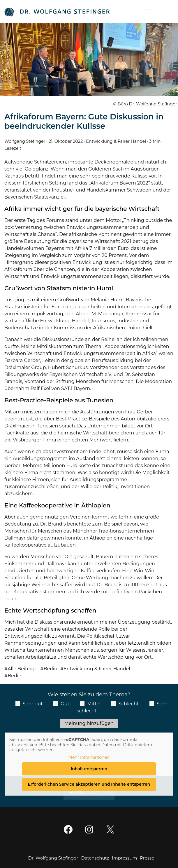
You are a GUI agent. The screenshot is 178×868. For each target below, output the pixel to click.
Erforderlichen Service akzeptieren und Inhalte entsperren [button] (89, 784)
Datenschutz (95, 858)
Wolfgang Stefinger (25, 141)
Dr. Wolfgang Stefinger (53, 858)
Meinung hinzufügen (89, 723)
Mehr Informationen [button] (89, 757)
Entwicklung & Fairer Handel (116, 141)
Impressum (124, 858)
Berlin (50, 669)
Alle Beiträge (22, 669)
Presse (147, 858)
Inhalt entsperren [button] (89, 769)
